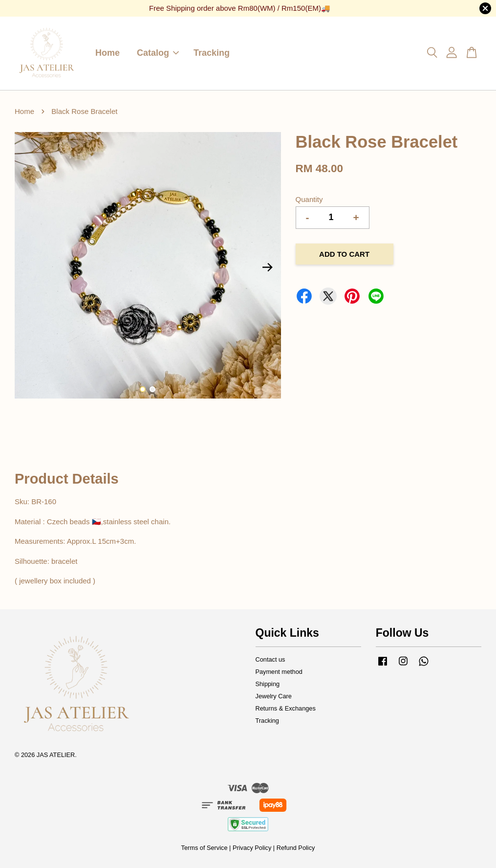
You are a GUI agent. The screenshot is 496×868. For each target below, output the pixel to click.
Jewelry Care (274, 696)
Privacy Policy (252, 848)
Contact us (270, 659)
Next (268, 267)
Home (108, 53)
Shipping (268, 684)
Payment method (279, 672)
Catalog (158, 53)
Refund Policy (296, 848)
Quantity (309, 199)
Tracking (212, 53)
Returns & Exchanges (286, 708)
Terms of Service (205, 848)
